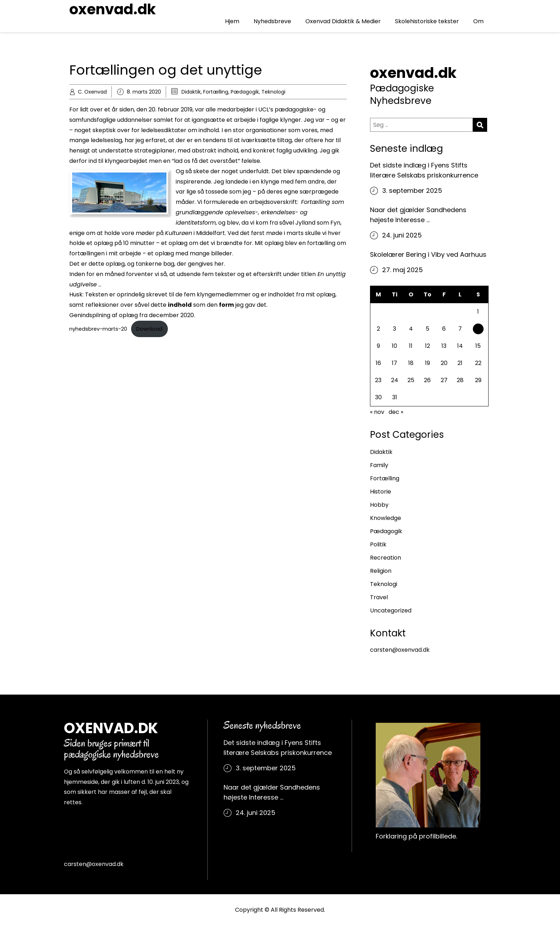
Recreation (386, 558)
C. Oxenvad (92, 92)
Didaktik (191, 92)
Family (379, 465)
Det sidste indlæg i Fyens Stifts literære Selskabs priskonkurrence (424, 170)
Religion (381, 571)
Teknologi (273, 92)
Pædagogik (245, 92)
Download (149, 329)
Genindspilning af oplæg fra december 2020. (132, 315)
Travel (379, 597)
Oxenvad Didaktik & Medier (343, 21)
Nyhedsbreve (272, 21)
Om (478, 21)
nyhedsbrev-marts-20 (98, 329)
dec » (396, 412)
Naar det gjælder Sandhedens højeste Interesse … (418, 215)
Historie (381, 492)
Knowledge (386, 518)
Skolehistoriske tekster (427, 21)
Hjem (232, 21)
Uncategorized (391, 610)
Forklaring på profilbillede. (416, 836)
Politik (378, 544)
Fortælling (216, 92)
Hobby (379, 505)
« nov (377, 412)
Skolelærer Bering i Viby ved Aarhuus (428, 254)
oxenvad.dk (112, 9)
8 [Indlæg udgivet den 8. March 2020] (478, 330)
